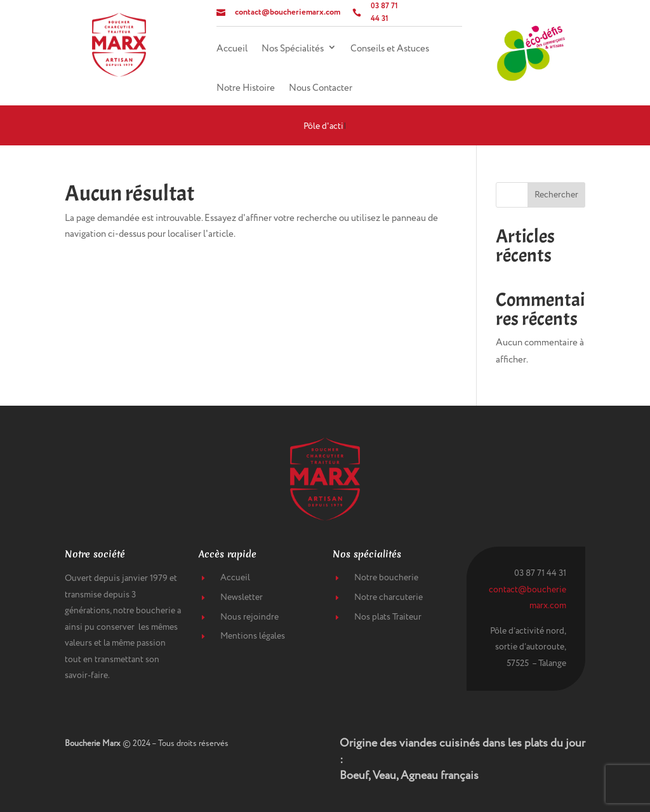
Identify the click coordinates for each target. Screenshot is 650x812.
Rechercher (556, 195)
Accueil (232, 49)
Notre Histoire (246, 88)
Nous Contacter (321, 88)
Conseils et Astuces (390, 49)
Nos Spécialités (293, 49)
